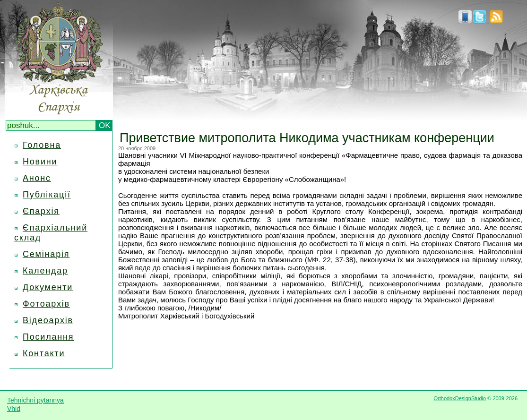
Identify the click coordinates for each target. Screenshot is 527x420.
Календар (45, 271)
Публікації (47, 195)
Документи (48, 287)
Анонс (37, 178)
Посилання (48, 337)
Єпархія (41, 211)
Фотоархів (46, 304)
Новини (40, 162)
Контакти (44, 353)
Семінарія (46, 254)
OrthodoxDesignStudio (460, 398)
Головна (42, 145)
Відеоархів (48, 320)
